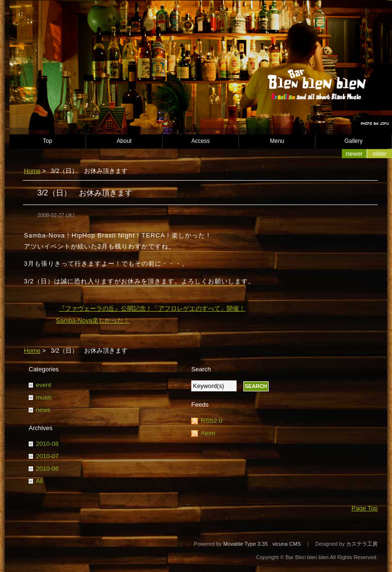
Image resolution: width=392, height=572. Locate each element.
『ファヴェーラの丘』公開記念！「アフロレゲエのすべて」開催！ (152, 308)
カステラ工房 (362, 544)
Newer (354, 154)
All (39, 481)
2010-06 (47, 469)
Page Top (365, 508)
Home (32, 171)
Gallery (354, 141)
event (44, 385)
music (44, 397)
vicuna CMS (287, 544)
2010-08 (47, 444)
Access (201, 141)
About (124, 141)
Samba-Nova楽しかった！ (93, 320)
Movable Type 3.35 (245, 544)
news (43, 410)
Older (380, 154)
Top (48, 141)
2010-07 (47, 456)
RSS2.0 (212, 421)
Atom (208, 433)
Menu (277, 141)
